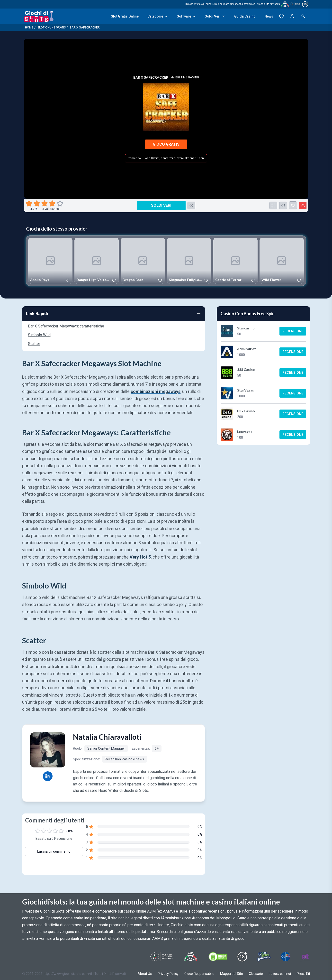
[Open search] (303, 16)
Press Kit (303, 974)
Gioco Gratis (166, 144)
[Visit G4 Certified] (286, 957)
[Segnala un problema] (303, 205)
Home (29, 28)
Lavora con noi (280, 974)
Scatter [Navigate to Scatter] (34, 344)
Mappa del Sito (232, 974)
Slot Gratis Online (125, 16)
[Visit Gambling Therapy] (305, 957)
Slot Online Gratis (52, 28)
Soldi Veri (215, 16)
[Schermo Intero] (273, 205)
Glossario (256, 974)
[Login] (292, 16)
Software (186, 16)
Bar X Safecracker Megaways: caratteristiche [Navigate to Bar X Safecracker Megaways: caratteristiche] (66, 326)
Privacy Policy (168, 974)
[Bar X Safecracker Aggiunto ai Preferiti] (293, 205)
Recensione (293, 331)
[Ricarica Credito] (283, 205)
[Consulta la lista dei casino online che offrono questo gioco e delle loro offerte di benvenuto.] (191, 205)
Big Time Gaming (187, 77)
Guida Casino (245, 16)
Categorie (158, 16)
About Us (145, 974)
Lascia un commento (54, 851)
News (269, 16)
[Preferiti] (281, 16)
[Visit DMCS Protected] (218, 957)
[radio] (29, 204)
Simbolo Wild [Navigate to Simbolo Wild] (39, 335)
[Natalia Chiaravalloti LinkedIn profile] (48, 776)
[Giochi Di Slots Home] (39, 16)
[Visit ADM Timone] (191, 957)
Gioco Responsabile (199, 974)
